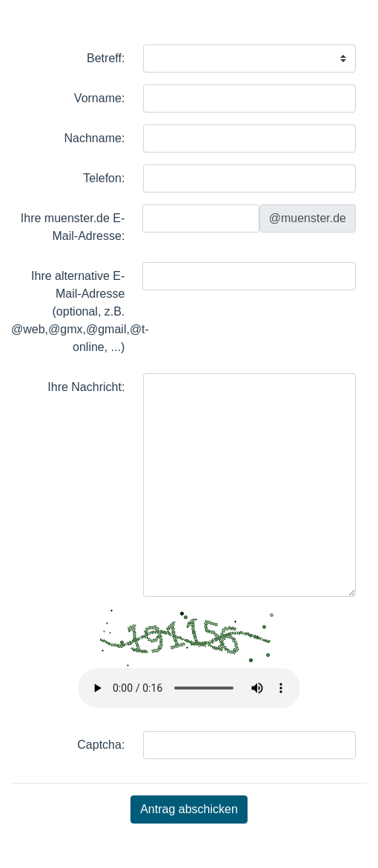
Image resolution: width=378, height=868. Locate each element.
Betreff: (106, 58)
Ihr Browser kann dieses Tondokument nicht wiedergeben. (189, 688)
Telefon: (104, 178)
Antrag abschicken (189, 809)
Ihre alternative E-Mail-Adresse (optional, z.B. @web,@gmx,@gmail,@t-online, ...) (70, 311)
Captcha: (101, 745)
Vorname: (99, 98)
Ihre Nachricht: (86, 387)
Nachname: (95, 138)
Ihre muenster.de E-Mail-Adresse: (73, 227)
